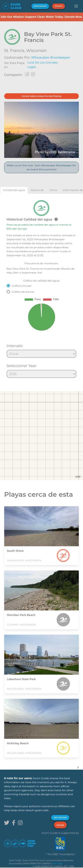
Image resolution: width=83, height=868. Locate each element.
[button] (76, 6)
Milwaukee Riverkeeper (51, 57)
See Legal (57, 863)
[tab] (14, 190)
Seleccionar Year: (22, 366)
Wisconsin (36, 51)
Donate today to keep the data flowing (41, 96)
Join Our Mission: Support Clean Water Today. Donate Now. (41, 17)
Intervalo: (15, 346)
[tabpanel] (41, 287)
